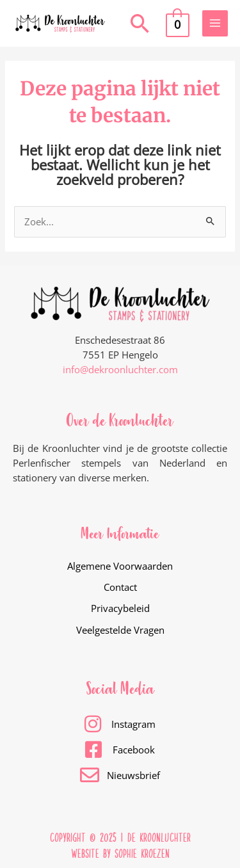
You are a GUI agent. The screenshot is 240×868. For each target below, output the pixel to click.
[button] (140, 23)
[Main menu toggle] (215, 23)
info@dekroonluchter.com (120, 369)
